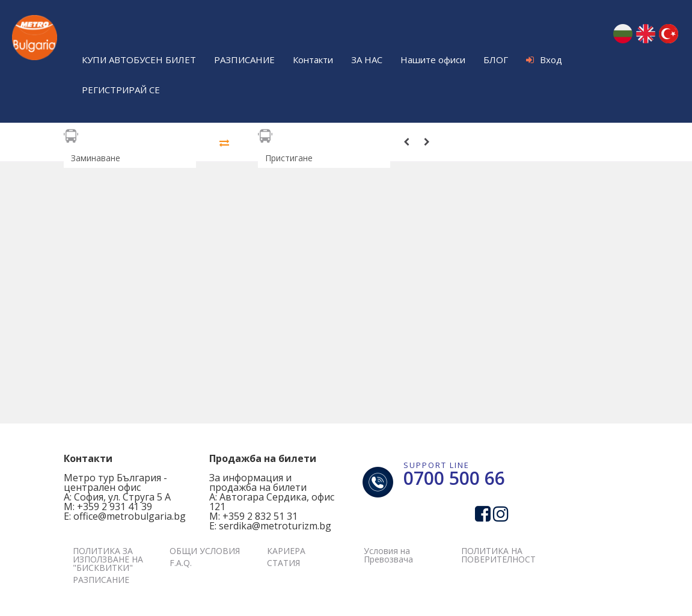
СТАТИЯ (283, 563)
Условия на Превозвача (388, 555)
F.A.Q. (181, 563)
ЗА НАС (367, 60)
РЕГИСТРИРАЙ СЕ (121, 90)
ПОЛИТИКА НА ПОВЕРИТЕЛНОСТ (498, 555)
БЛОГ (496, 60)
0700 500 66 (454, 478)
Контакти (313, 60)
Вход (544, 60)
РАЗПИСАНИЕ (244, 60)
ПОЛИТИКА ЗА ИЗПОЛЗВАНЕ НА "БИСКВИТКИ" (108, 559)
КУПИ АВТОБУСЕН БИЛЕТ (139, 60)
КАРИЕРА (286, 551)
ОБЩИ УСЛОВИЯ (205, 551)
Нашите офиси (433, 60)
